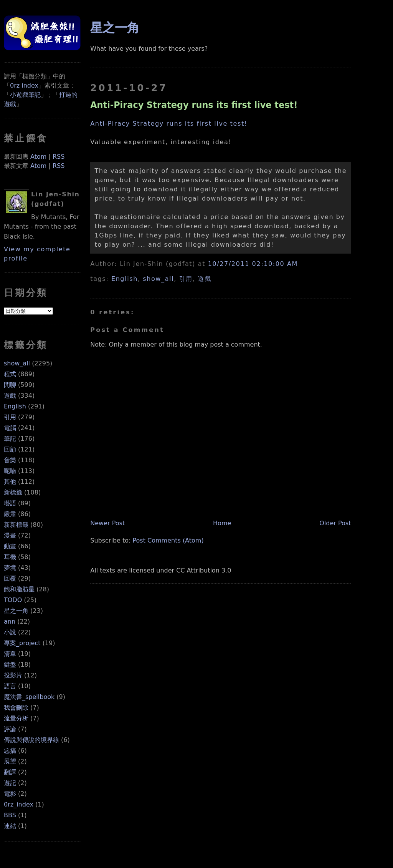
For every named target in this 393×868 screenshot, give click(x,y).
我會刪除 (16, 708)
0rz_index (19, 804)
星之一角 (16, 611)
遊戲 (10, 396)
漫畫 (10, 535)
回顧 (10, 449)
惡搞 (10, 751)
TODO (13, 600)
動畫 (10, 546)
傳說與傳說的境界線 (31, 740)
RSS (59, 157)
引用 (10, 417)
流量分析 (16, 718)
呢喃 (10, 471)
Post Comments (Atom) (168, 540)
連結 (10, 826)
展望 (10, 761)
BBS (10, 815)
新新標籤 (16, 525)
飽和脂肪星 (19, 589)
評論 (10, 729)
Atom (38, 157)
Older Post (335, 523)
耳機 (10, 557)
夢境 (10, 568)
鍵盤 (10, 665)
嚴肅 (10, 514)
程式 (10, 374)
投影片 (13, 675)
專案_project (22, 643)
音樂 (10, 460)
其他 (10, 482)
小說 (10, 632)
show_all (17, 363)
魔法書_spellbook (29, 697)
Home (222, 523)
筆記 (10, 439)
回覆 (10, 578)
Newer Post (107, 523)
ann (10, 622)
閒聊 (10, 385)
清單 (10, 654)
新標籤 (13, 492)
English (15, 406)
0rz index (24, 85)
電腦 (10, 428)
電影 (10, 794)
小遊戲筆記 (25, 95)
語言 (10, 686)
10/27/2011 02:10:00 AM (253, 264)
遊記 (10, 783)
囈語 (10, 503)
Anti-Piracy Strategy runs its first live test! (194, 105)
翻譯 (10, 772)
